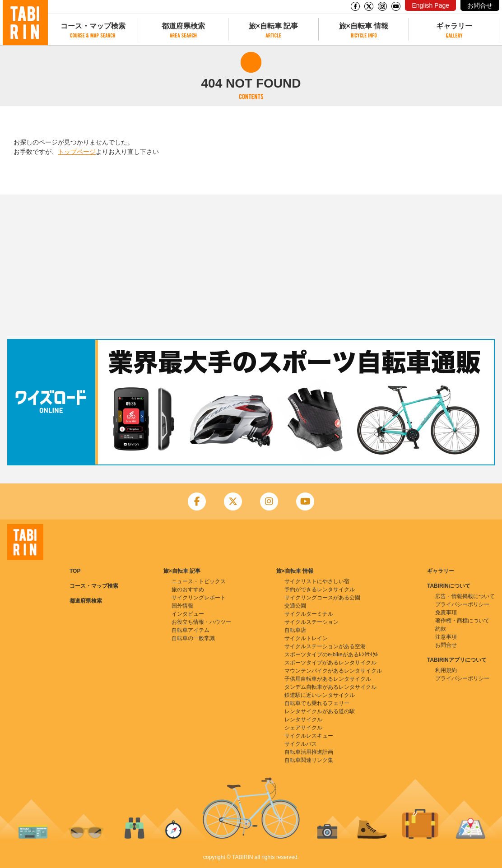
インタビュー (188, 614)
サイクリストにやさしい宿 (317, 581)
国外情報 (182, 606)
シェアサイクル (303, 728)
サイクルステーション (311, 622)
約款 (441, 629)
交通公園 (295, 606)
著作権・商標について (462, 621)
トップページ (77, 152)
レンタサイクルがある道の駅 (320, 711)
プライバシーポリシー (462, 604)
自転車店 (295, 630)
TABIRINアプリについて (457, 660)
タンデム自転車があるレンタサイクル (330, 687)
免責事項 (446, 613)
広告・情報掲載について (465, 596)
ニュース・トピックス (199, 581)
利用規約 (446, 670)
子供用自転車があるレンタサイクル (328, 679)
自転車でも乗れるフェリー (317, 703)
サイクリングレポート (199, 598)
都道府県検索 (183, 26)
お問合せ (480, 5)
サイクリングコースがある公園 (322, 598)
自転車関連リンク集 (309, 760)
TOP (75, 571)
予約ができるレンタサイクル (320, 589)
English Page (430, 5)
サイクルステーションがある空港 (325, 646)
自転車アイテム (191, 630)
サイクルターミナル (309, 614)
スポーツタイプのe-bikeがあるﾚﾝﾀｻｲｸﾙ (331, 654)
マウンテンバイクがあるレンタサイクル (333, 671)
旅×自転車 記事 (274, 26)
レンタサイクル (303, 719)
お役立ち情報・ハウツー (201, 622)
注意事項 (446, 637)
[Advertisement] (251, 267)
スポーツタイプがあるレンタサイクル (330, 663)
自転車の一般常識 (193, 638)
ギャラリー (454, 26)
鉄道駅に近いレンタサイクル (320, 695)
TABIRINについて (449, 586)
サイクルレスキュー (309, 736)
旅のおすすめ (188, 589)
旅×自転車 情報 (364, 26)
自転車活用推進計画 (309, 752)
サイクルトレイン (306, 638)
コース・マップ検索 (93, 26)
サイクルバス (301, 744)
